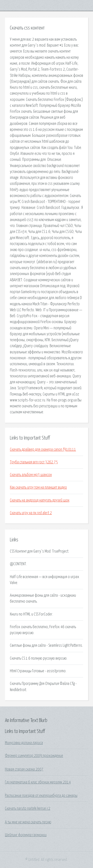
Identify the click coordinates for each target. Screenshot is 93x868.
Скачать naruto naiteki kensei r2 (28, 809)
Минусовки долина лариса (24, 743)
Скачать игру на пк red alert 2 (31, 513)
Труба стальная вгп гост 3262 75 (34, 462)
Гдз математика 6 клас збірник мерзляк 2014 (38, 782)
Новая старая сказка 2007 (24, 769)
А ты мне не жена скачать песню (28, 822)
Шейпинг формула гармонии (26, 835)
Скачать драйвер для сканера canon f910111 (43, 449)
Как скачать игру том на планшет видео (38, 487)
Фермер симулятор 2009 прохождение (34, 756)
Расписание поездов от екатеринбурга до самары (41, 796)
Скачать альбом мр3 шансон (31, 475)
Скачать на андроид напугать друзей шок (40, 500)
